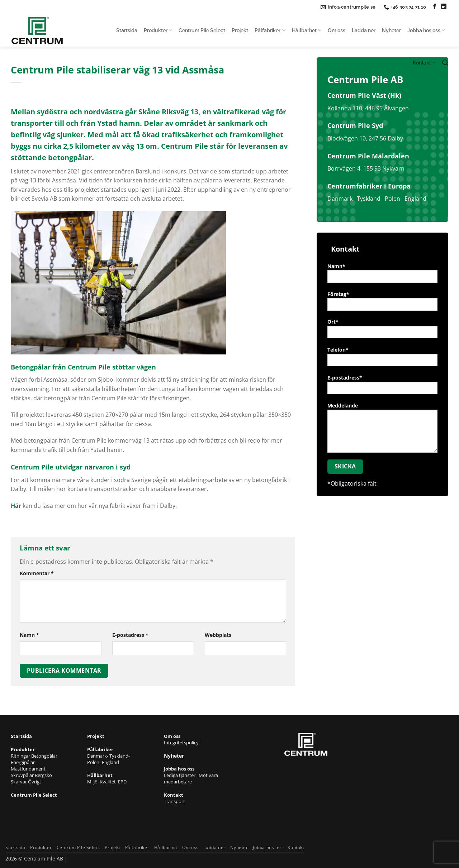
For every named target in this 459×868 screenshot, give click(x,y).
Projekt (240, 30)
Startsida (127, 30)
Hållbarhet (307, 30)
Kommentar (37, 573)
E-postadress (130, 635)
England (415, 199)
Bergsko (43, 775)
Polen (392, 199)
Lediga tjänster (181, 775)
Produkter (158, 30)
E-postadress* (382, 387)
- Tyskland (118, 756)
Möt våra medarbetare (191, 778)
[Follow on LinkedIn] (444, 7)
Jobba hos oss (426, 30)
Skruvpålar (23, 775)
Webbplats (218, 635)
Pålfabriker (270, 30)
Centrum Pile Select (202, 30)
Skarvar (19, 782)
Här (16, 506)
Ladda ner (364, 30)
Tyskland (369, 199)
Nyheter (391, 30)
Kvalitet (109, 782)
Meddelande (382, 430)
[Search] (445, 63)
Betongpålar (44, 756)
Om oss (337, 30)
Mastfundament (28, 769)
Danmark (340, 199)
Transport (174, 801)
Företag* (382, 303)
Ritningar (21, 756)
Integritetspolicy (181, 743)
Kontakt (424, 63)
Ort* (382, 331)
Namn (29, 635)
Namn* (382, 275)
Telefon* (382, 359)
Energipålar (23, 762)
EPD (122, 782)
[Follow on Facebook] (435, 7)
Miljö (93, 782)
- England (109, 762)
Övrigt (35, 782)
